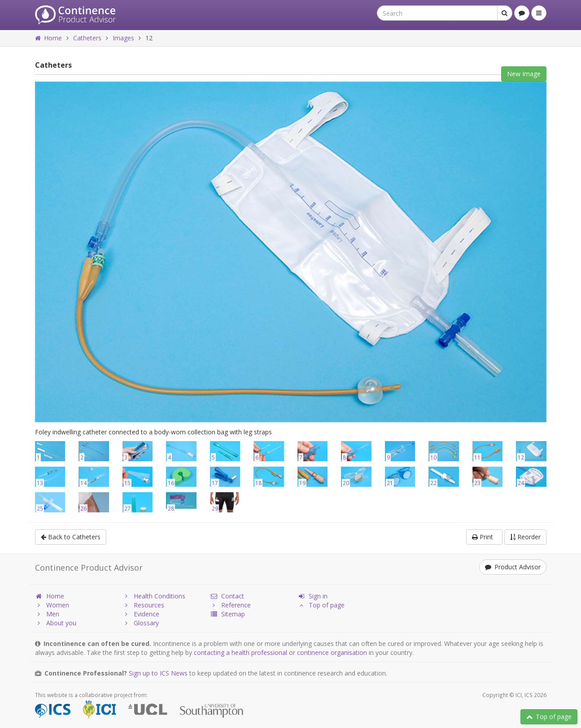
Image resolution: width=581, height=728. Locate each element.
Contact (227, 596)
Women (52, 605)
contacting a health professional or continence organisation (280, 652)
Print (484, 537)
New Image (524, 74)
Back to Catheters (71, 537)
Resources (143, 605)
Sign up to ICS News (158, 673)
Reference (230, 605)
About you (56, 623)
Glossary (141, 623)
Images (123, 38)
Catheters (87, 38)
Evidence (141, 614)
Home (48, 38)
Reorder (525, 537)
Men (47, 614)
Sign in (312, 596)
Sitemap (227, 614)
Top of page (549, 717)
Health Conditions (154, 596)
